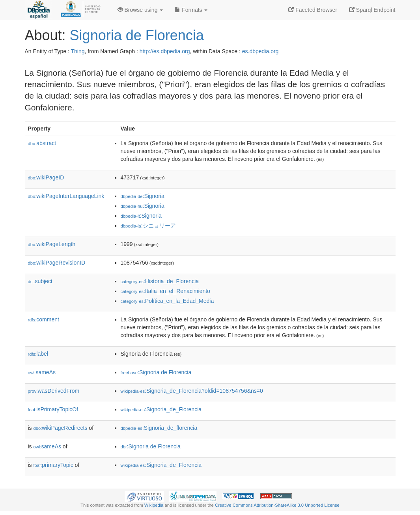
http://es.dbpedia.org (165, 51)
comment (44, 319)
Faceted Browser (313, 10)
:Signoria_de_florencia (159, 428)
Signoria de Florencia (137, 35)
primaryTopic (53, 465)
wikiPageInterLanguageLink (66, 196)
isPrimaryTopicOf (53, 409)
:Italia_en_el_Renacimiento (165, 291)
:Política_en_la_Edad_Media (167, 301)
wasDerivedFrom (54, 391)
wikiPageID (46, 177)
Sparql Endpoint (372, 10)
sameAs (42, 372)
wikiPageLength (52, 244)
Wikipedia (154, 505)
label (38, 354)
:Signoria (143, 196)
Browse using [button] (140, 10)
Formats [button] (191, 10)
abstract (42, 143)
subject (40, 281)
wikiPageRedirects (61, 428)
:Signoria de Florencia (156, 372)
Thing (78, 51)
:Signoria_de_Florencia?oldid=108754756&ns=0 (192, 391)
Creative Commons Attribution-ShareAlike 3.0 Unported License (277, 505)
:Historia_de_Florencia (160, 281)
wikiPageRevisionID (57, 263)
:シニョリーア (148, 226)
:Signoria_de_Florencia (161, 409)
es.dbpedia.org (260, 51)
